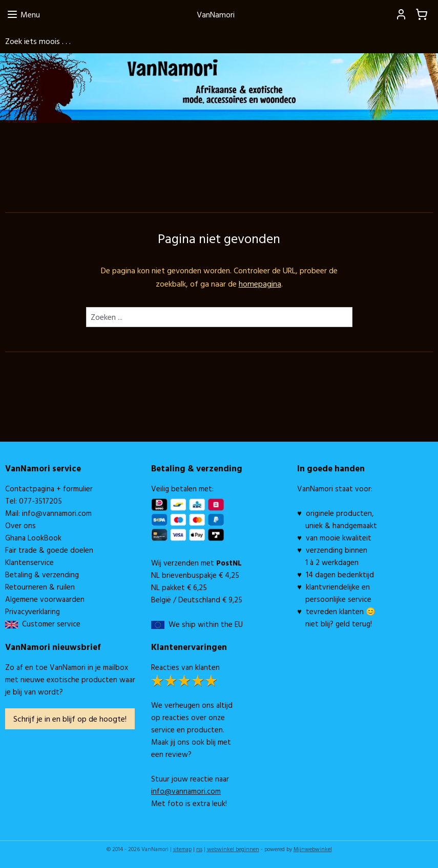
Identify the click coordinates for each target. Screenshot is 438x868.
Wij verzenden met (196, 563)
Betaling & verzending (42, 574)
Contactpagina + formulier (49, 489)
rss (199, 849)
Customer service (49, 624)
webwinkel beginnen (233, 849)
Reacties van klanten (185, 667)
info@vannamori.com (57, 513)
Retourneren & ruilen (40, 587)
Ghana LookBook (33, 538)
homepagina (260, 284)
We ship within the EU (206, 624)
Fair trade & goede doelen (49, 550)
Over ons (20, 525)
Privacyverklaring (33, 611)
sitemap (182, 849)
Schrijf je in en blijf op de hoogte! (70, 719)
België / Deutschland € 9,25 (197, 600)
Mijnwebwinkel (313, 849)
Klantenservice (29, 562)
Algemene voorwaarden (45, 599)
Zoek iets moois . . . (38, 41)
